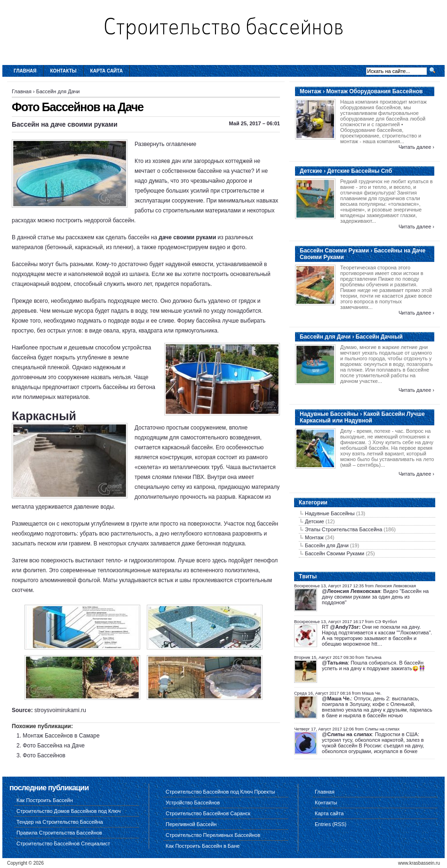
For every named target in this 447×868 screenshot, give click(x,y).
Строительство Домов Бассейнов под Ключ (68, 811)
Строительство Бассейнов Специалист (63, 844)
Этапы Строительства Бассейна (343, 529)
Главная (25, 71)
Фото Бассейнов (44, 755)
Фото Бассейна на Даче (54, 746)
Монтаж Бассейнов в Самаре (61, 736)
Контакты (64, 71)
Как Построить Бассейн (45, 800)
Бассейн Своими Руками (335, 553)
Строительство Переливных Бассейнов (213, 835)
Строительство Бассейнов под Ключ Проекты (220, 792)
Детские (315, 521)
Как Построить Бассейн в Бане (203, 846)
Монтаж (314, 537)
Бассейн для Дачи (58, 91)
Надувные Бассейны (330, 513)
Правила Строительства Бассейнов (59, 833)
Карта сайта (107, 71)
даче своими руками (187, 237)
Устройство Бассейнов (193, 803)
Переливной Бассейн (191, 824)
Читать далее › (416, 147)
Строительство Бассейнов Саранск (208, 813)
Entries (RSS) (331, 824)
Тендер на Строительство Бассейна (60, 822)
